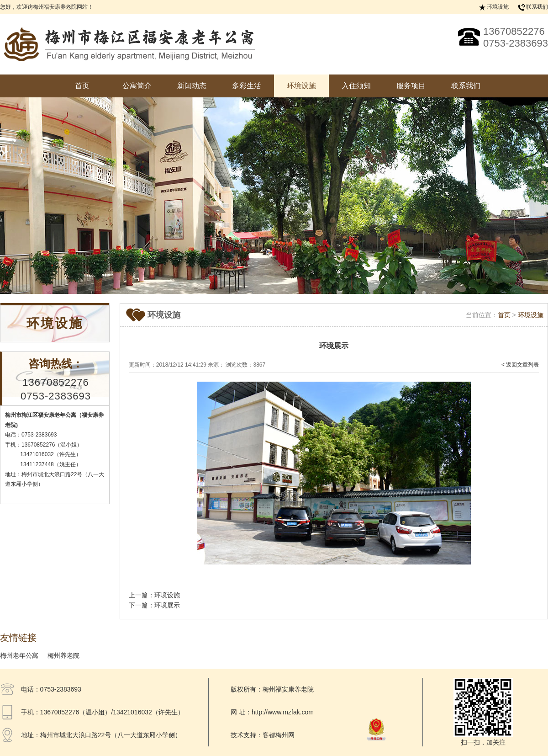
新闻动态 (192, 86)
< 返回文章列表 (520, 365)
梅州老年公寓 (19, 655)
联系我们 (537, 7)
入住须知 (356, 86)
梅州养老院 (63, 655)
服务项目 (411, 86)
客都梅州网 (279, 735)
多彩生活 (247, 86)
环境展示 (167, 605)
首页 (82, 86)
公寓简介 (137, 86)
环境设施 (498, 7)
